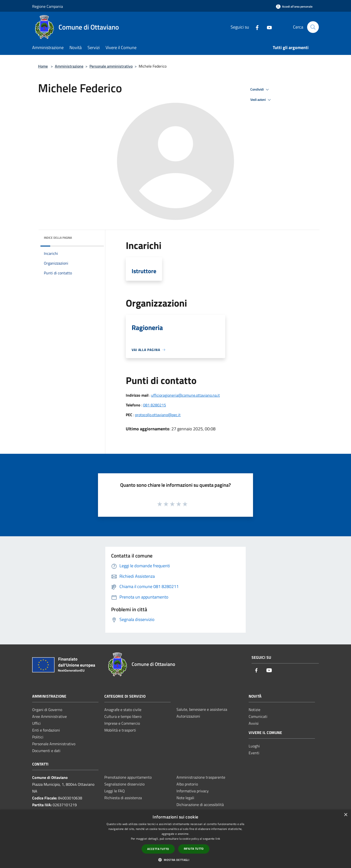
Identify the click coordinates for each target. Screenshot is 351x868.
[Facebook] (255, 27)
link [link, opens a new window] (218, 839)
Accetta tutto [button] (158, 849)
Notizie (254, 710)
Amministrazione (69, 66)
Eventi (254, 753)
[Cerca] (313, 27)
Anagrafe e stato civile (123, 710)
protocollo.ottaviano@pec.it (158, 415)
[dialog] (175, 839)
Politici (38, 737)
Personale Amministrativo (54, 744)
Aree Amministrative (49, 716)
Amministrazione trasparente (201, 777)
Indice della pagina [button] (58, 238)
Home (43, 66)
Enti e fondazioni (46, 730)
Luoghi (254, 746)
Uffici (36, 723)
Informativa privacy (193, 791)
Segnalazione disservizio (124, 784)
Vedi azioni (261, 100)
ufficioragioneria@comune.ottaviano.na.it (185, 395)
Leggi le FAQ (115, 791)
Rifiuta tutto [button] (194, 849)
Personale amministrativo (111, 66)
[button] (175, 860)
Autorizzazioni (188, 716)
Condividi (260, 90)
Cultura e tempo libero (123, 716)
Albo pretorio (187, 784)
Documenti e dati (46, 751)
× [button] (346, 815)
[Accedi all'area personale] (294, 6)
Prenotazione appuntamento (128, 777)
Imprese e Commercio (122, 723)
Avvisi (254, 723)
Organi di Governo (47, 710)
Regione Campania (48, 6)
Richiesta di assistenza (123, 798)
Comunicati (258, 716)
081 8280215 (155, 405)
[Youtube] (267, 27)
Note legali (185, 798)
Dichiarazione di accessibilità (200, 805)
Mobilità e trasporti (120, 730)
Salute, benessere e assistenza (202, 709)
